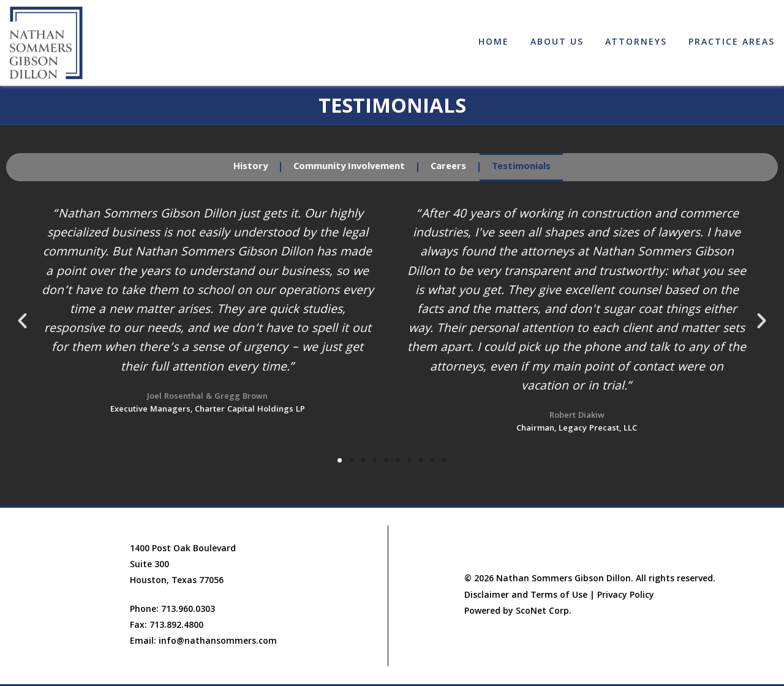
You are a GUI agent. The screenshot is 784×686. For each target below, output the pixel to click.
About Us (557, 43)
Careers (448, 167)
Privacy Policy (626, 596)
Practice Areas (732, 43)
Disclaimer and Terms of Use (526, 596)
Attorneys (636, 43)
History (251, 167)
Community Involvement (349, 167)
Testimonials (521, 167)
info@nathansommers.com (218, 642)
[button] (22, 321)
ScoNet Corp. (544, 612)
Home (494, 43)
